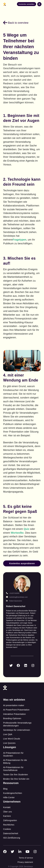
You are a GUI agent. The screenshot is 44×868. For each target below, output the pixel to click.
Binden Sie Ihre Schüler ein (16, 779)
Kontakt (7, 807)
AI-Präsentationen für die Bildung (15, 762)
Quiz (26, 529)
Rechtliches (9, 825)
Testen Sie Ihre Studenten (16, 775)
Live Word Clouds (12, 739)
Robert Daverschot (14, 601)
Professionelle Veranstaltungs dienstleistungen (17, 724)
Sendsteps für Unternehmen (17, 730)
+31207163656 (13, 593)
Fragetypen (19, 240)
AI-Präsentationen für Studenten (13, 754)
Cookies (7, 829)
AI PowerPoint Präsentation (16, 710)
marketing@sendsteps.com (17, 597)
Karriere (7, 816)
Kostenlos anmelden (27, 4)
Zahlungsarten (10, 820)
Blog (5, 789)
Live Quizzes (9, 743)
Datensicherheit (11, 833)
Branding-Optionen (12, 718)
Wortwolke (17, 533)
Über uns (8, 812)
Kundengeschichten (13, 793)
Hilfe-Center (9, 797)
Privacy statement (25, 862)
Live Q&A (8, 734)
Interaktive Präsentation (14, 714)
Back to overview (16, 23)
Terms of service (26, 858)
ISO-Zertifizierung (12, 838)
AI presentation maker (14, 705)
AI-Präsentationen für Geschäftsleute (13, 769)
